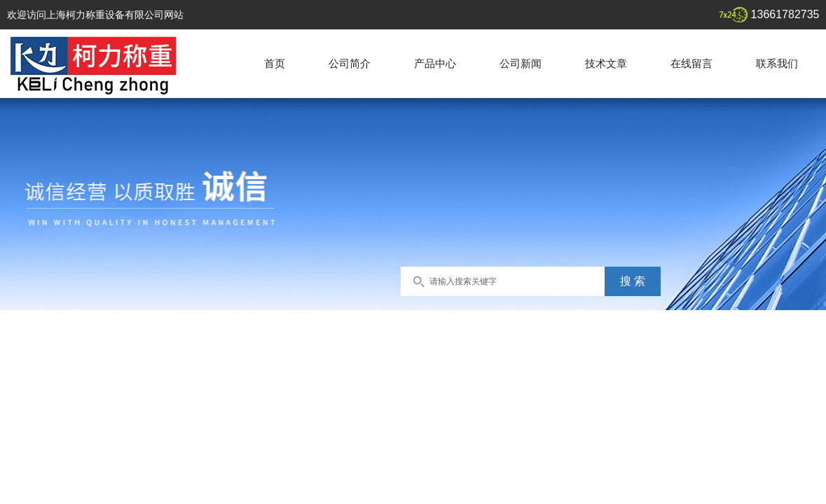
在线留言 (691, 63)
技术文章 (606, 63)
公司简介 (350, 63)
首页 (275, 63)
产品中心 (435, 63)
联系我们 (777, 63)
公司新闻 (521, 63)
